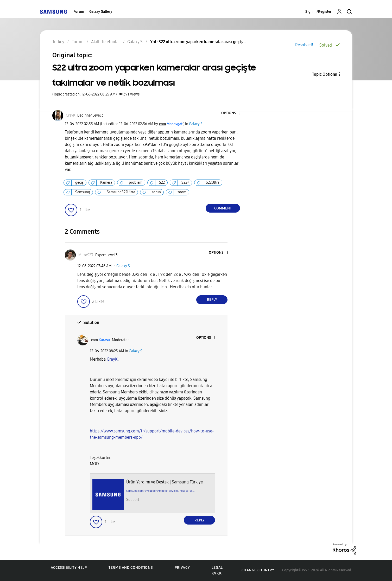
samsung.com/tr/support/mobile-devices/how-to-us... (160, 491)
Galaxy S (196, 124)
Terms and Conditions (131, 568)
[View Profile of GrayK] (71, 115)
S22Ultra (213, 183)
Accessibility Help (69, 568)
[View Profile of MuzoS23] (86, 255)
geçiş (79, 183)
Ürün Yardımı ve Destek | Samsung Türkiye (165, 482)
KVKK (217, 573)
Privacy (182, 568)
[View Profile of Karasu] (104, 340)
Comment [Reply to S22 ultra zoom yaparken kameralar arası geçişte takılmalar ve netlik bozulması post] (223, 208)
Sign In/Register (318, 12)
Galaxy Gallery (101, 12)
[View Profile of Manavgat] (175, 124)
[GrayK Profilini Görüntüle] (112, 359)
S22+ (185, 183)
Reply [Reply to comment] (212, 300)
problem (136, 183)
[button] (231, 113)
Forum (79, 12)
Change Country (258, 570)
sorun (156, 192)
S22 (162, 183)
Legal (217, 568)
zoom (182, 192)
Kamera (106, 183)
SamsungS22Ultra (121, 192)
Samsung (83, 192)
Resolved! (304, 45)
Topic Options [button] (324, 74)
